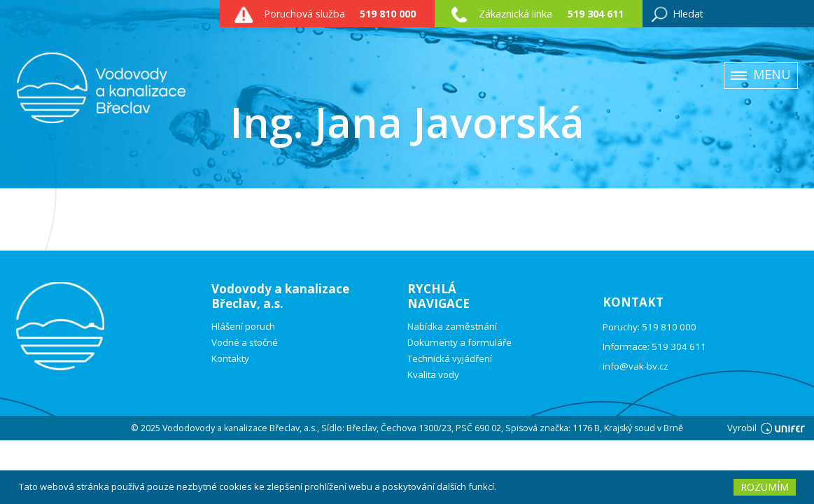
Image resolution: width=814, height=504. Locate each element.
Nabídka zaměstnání (452, 327)
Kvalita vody (433, 375)
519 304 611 (596, 14)
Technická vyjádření (450, 359)
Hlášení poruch (243, 327)
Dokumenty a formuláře (459, 343)
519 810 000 (388, 14)
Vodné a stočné (245, 343)
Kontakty (230, 359)
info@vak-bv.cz (636, 366)
